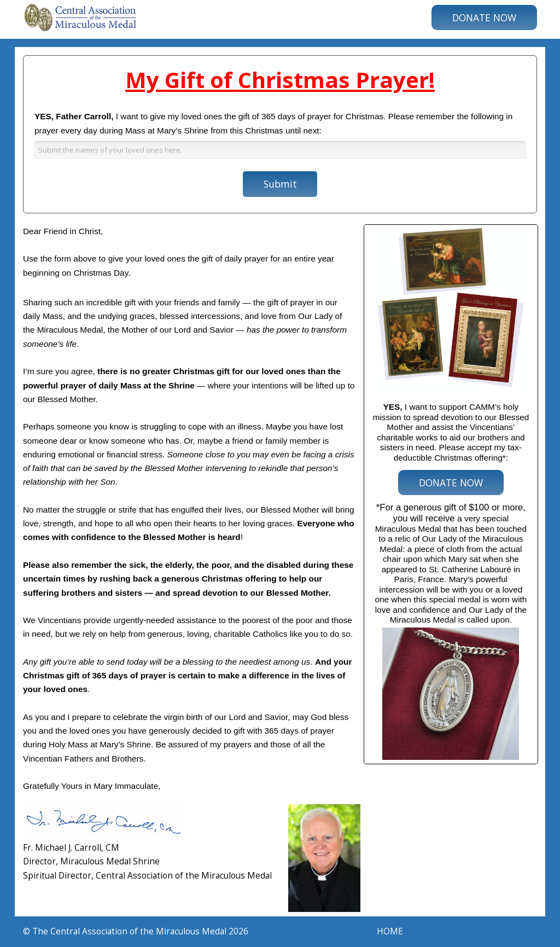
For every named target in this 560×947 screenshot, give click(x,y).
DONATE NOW (484, 18)
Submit (280, 184)
